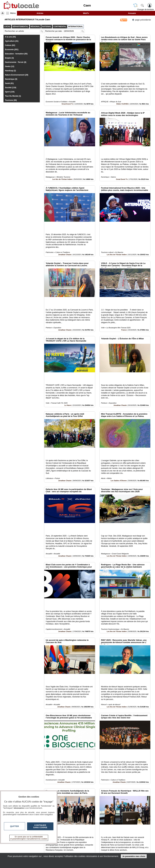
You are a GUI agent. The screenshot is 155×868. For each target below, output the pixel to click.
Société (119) (11, 88)
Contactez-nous (65, 845)
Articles (40, 13)
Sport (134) (10, 92)
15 (100, 834)
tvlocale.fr (11, 846)
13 (92, 834)
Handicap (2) (10, 71)
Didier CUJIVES (122, 94)
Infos (117, 845)
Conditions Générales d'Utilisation (125, 848)
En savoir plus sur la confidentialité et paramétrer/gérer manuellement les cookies (29, 838)
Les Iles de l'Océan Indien (62, 159)
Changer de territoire (145, 10)
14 (96, 834)
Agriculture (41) (12, 41)
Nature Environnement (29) (17, 75)
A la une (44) (10, 37)
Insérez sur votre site (139, 817)
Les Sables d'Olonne (119, 419)
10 (82, 834)
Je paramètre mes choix (134, 856)
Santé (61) (9, 83)
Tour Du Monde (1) (13, 96)
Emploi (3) (9, 58)
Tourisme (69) (11, 100)
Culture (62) (10, 45)
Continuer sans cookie (40, 826)
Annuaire (132, 13)
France (124, 289)
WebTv (86, 13)
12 (89, 834)
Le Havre (68, 354)
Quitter (15, 826)
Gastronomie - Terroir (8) (16, 62)
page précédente (141, 20)
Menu (13, 13)
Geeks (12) (10, 66)
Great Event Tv (67, 94)
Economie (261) (12, 50)
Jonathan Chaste (65, 224)
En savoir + (63, 848)
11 (85, 834)
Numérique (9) (11, 79)
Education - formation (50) (16, 54)
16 (103, 834)
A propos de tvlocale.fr (68, 851)
